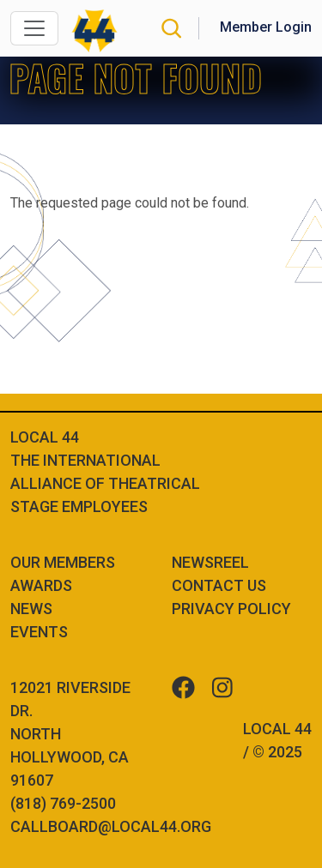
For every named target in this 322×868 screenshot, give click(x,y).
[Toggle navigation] (34, 28)
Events (39, 632)
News (31, 609)
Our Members (63, 562)
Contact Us (219, 585)
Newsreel (210, 562)
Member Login (266, 27)
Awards (41, 585)
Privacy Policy (231, 609)
